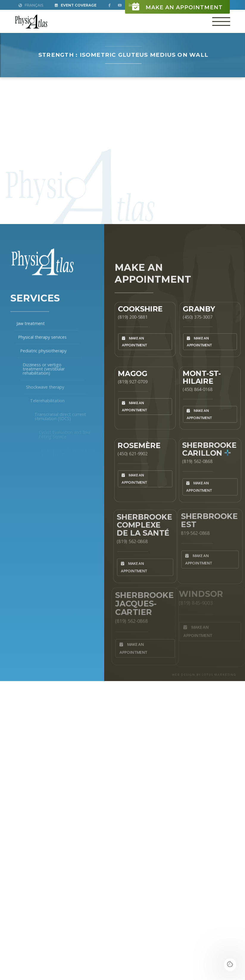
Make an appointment (177, 7)
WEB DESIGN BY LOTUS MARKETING (204, 675)
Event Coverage (76, 5)
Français (31, 5)
